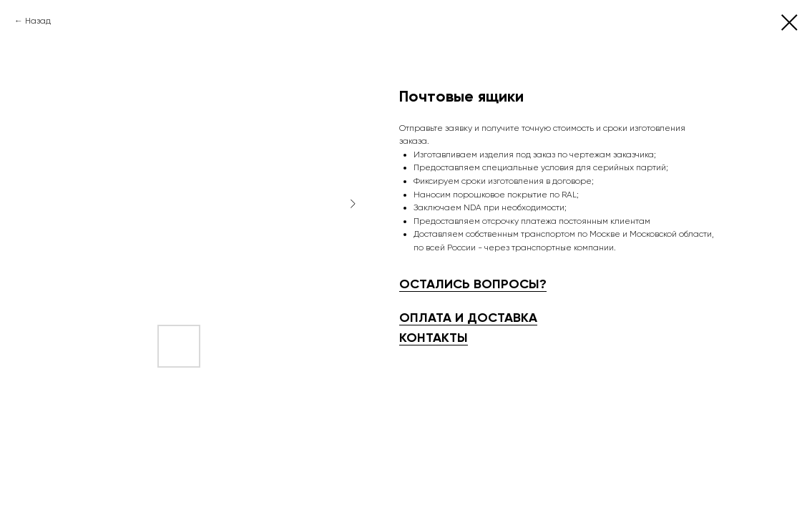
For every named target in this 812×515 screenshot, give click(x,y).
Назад (38, 21)
